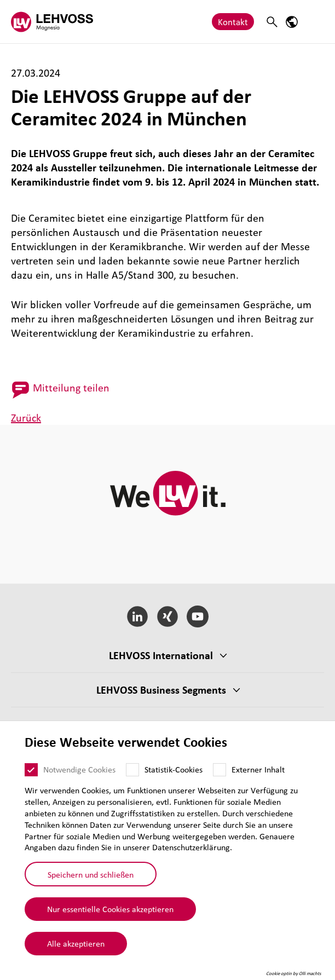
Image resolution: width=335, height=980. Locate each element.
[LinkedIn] (138, 616)
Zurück (26, 418)
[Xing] (168, 616)
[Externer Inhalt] (220, 770)
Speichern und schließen (91, 874)
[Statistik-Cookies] (132, 770)
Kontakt (233, 22)
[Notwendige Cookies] (31, 770)
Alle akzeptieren (76, 943)
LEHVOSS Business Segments (161, 690)
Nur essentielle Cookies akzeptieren (110, 909)
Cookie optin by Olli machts (294, 973)
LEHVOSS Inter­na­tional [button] (161, 655)
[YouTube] (197, 616)
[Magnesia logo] (52, 22)
